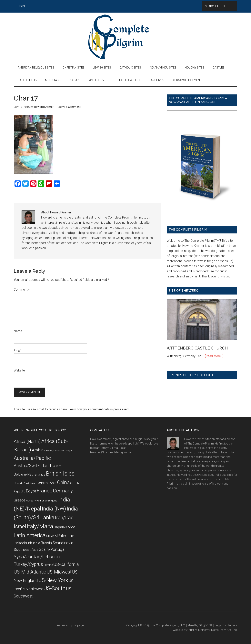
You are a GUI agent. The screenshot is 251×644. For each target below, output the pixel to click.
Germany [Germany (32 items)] (63, 491)
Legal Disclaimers (226, 625)
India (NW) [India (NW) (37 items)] (54, 509)
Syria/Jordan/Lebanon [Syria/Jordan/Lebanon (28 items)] (37, 557)
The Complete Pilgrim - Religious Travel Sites (125, 37)
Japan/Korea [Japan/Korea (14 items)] (64, 527)
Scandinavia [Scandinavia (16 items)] (63, 543)
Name (18, 331)
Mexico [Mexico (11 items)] (51, 536)
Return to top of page (70, 625)
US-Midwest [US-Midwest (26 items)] (59, 572)
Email (17, 351)
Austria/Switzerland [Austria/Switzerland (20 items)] (32, 466)
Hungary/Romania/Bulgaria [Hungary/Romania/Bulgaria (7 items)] (42, 501)
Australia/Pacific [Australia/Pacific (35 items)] (32, 458)
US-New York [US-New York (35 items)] (53, 580)
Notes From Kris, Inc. (224, 630)
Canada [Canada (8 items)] (19, 483)
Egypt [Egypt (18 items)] (31, 491)
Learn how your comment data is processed (98, 409)
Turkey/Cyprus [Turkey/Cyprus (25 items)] (28, 564)
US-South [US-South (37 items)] (55, 588)
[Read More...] (214, 356)
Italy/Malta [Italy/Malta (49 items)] (40, 526)
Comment (22, 290)
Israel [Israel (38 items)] (20, 527)
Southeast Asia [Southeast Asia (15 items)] (26, 549)
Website (19, 370)
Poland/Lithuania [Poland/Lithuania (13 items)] (27, 543)
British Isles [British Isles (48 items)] (60, 474)
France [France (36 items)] (45, 491)
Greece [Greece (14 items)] (20, 500)
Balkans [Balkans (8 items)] (57, 466)
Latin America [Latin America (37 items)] (30, 535)
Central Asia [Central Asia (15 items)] (47, 483)
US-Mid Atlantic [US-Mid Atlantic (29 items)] (30, 572)
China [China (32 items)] (63, 482)
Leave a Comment (69, 107)
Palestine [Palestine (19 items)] (66, 536)
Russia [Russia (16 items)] (46, 543)
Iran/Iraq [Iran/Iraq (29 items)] (64, 518)
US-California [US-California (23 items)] (66, 564)
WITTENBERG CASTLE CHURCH (197, 348)
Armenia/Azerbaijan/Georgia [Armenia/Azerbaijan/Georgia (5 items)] (58, 451)
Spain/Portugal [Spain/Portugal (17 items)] (52, 549)
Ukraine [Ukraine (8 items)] (48, 565)
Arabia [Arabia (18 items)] (38, 450)
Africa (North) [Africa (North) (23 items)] (27, 441)
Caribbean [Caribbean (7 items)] (30, 483)
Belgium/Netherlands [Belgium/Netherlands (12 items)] (30, 474)
